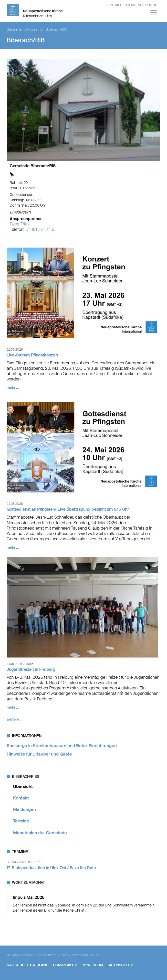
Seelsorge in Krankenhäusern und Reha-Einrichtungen (62, 746)
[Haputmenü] (154, 13)
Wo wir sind (34, 29)
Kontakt (113, 5)
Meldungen (24, 809)
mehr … (13, 388)
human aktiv (65, 965)
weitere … (14, 719)
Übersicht (23, 786)
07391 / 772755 (40, 229)
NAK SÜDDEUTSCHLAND (28, 965)
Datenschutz (120, 965)
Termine (21, 821)
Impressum (92, 965)
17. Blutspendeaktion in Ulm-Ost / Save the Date (51, 868)
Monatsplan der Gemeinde (40, 833)
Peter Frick (20, 224)
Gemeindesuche (142, 5)
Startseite (14, 29)
